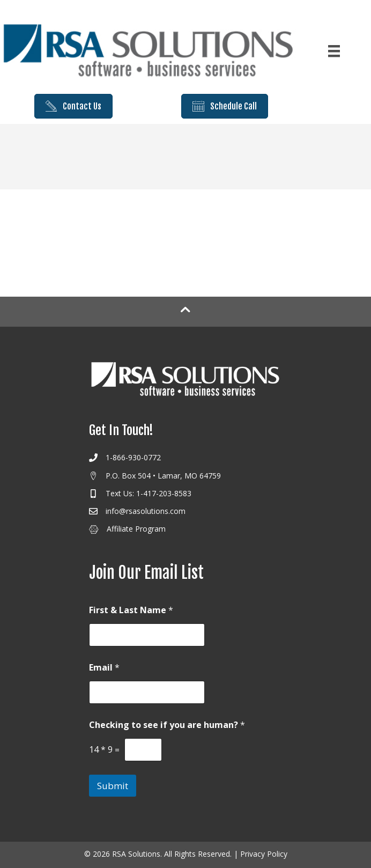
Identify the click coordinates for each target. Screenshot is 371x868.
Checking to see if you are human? (167, 725)
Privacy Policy (264, 854)
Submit (113, 786)
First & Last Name (131, 610)
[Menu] (334, 51)
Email (104, 668)
